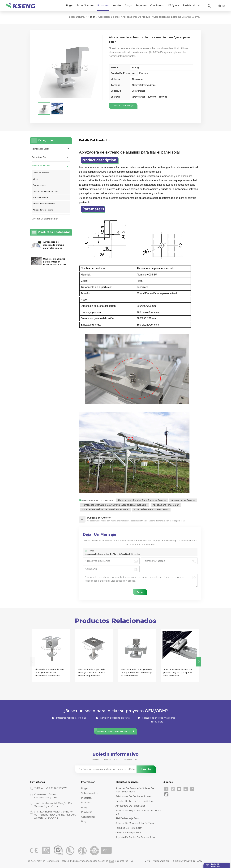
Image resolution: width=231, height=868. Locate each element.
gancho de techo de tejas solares (135, 801)
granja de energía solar (128, 833)
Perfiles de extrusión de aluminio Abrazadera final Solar (115, 505)
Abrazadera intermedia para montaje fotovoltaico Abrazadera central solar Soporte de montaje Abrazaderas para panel (50, 673)
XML (200, 861)
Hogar (69, 5)
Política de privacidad (183, 861)
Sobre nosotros (85, 5)
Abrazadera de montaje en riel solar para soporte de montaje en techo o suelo (137, 672)
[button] (199, 662)
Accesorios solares (109, 17)
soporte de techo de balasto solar (135, 837)
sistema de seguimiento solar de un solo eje (139, 812)
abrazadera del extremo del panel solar (105, 509)
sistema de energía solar (45, 219)
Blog (84, 821)
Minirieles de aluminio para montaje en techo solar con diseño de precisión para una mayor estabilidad (55, 262)
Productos (103, 5)
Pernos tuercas (40, 185)
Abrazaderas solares (183, 500)
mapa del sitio (161, 861)
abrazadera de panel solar (130, 806)
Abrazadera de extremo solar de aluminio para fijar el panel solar (113, 554)
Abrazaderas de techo (43, 210)
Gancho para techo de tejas (46, 191)
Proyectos (141, 5)
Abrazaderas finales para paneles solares (142, 500)
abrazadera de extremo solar (151, 509)
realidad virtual (191, 5)
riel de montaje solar (127, 818)
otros (35, 179)
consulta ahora (122, 106)
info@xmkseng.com (45, 798)
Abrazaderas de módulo (137, 17)
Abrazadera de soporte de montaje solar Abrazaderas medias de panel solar (92, 672)
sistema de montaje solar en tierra (135, 823)
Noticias (117, 5)
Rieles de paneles (41, 173)
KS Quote (174, 5)
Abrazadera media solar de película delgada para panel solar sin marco (178, 672)
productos (87, 798)
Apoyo (128, 5)
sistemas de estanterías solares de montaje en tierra (135, 790)
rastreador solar (40, 149)
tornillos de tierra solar (129, 828)
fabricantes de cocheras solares (133, 796)
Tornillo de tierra (40, 197)
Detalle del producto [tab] (94, 140)
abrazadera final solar (166, 505)
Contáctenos (157, 5)
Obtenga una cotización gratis (114, 731)
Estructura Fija (39, 157)
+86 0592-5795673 (57, 788)
